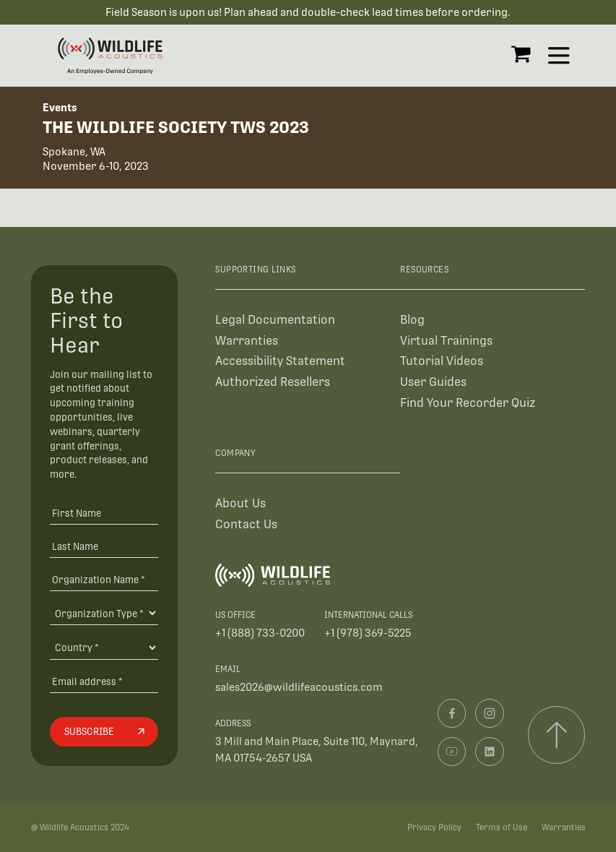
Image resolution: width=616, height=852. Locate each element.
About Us (240, 503)
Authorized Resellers (273, 382)
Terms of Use (502, 827)
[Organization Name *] (104, 579)
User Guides (433, 382)
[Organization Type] (104, 613)
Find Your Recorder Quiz (468, 403)
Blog (412, 320)
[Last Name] (104, 546)
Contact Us (246, 524)
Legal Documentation (275, 320)
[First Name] (104, 513)
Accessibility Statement (280, 361)
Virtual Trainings (446, 341)
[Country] (104, 647)
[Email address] (104, 681)
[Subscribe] (104, 732)
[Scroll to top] (556, 735)
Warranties (247, 341)
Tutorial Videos (442, 361)
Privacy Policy (434, 827)
